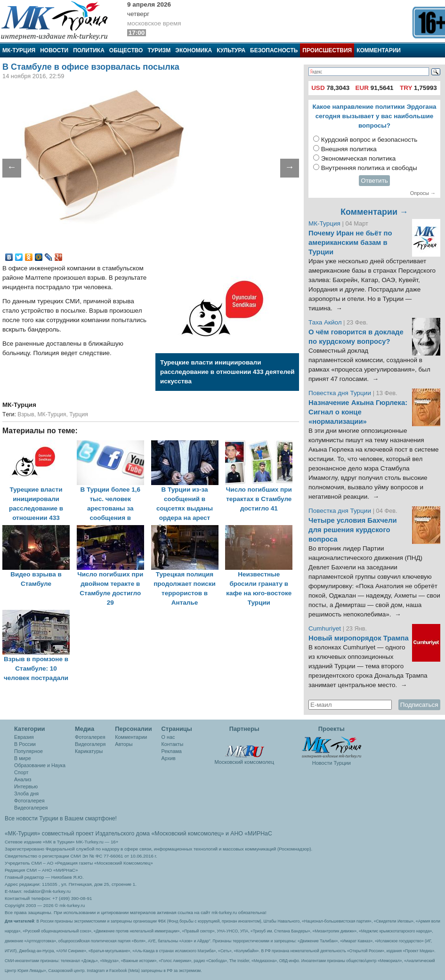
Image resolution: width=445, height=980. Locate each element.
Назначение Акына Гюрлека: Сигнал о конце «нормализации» (358, 412)
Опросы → (423, 193)
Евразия (24, 737)
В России (25, 744)
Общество (126, 50)
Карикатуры (89, 751)
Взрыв (26, 414)
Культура (231, 50)
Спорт (21, 772)
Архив (169, 758)
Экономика (194, 50)
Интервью (26, 786)
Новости (54, 50)
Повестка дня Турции (341, 393)
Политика (89, 50)
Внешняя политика (349, 149)
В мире (23, 758)
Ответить (374, 181)
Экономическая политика (359, 158)
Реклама (172, 751)
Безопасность (274, 50)
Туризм (159, 50)
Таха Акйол (325, 322)
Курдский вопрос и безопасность (369, 140)
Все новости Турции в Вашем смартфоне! (61, 818)
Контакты (173, 744)
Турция (79, 414)
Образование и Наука (40, 765)
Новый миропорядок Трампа (359, 638)
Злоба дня (26, 794)
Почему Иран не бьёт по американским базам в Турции (350, 243)
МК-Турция (19, 50)
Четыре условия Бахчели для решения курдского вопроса (353, 530)
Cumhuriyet (326, 628)
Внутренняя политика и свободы (369, 168)
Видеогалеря (90, 744)
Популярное (28, 751)
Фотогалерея (29, 801)
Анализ (23, 779)
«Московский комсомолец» (187, 834)
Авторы (124, 744)
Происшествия (327, 50)
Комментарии (379, 50)
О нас (168, 737)
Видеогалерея (31, 808)
